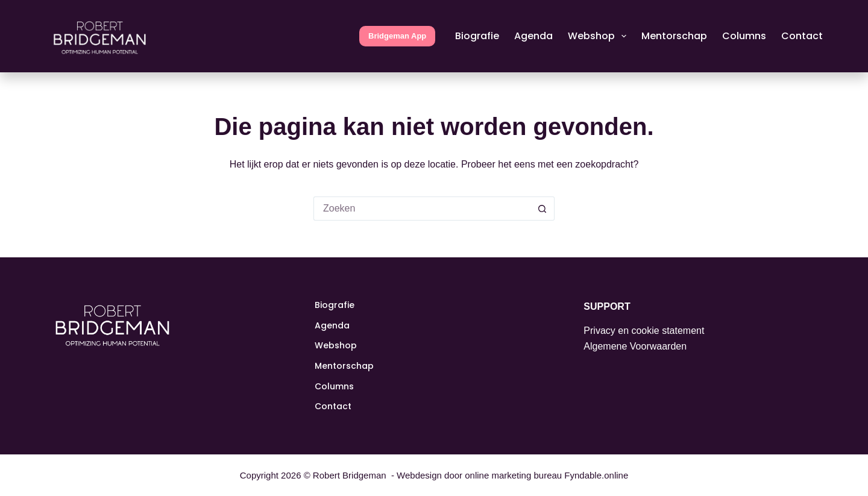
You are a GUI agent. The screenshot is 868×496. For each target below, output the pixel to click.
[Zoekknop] (542, 209)
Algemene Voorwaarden (635, 346)
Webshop (599, 36)
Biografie (477, 36)
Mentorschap (674, 36)
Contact (802, 36)
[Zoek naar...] (422, 209)
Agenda (533, 36)
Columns (744, 36)
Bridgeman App (397, 36)
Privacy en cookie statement (644, 331)
